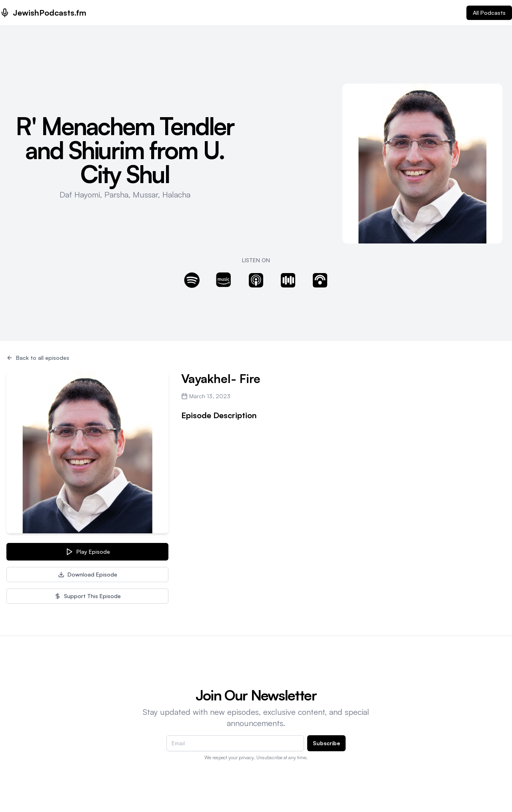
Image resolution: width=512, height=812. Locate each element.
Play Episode (88, 552)
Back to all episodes (38, 358)
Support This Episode (88, 596)
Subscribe (326, 743)
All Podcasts (489, 13)
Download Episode (88, 574)
